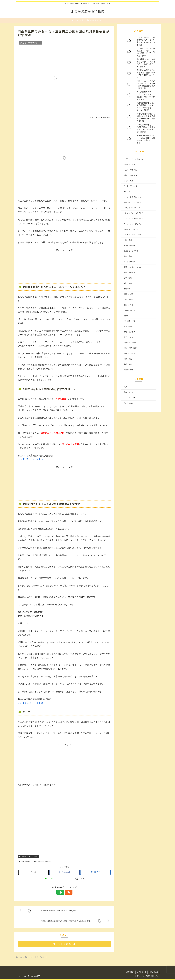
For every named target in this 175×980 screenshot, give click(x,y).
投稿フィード (129, 392)
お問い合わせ (154, 972)
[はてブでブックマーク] (95, 872)
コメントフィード (130, 398)
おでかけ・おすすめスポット (29, 857)
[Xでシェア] (33, 872)
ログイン (127, 387)
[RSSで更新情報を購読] (67, 892)
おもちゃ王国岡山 (25, 861)
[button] (80, 879)
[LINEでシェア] (49, 879)
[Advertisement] (64, 267)
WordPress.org (129, 403)
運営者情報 (130, 972)
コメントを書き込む (64, 944)
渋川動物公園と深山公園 (42, 861)
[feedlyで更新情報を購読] (62, 892)
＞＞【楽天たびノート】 (30, 459)
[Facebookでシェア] (64, 872)
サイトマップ (141, 972)
